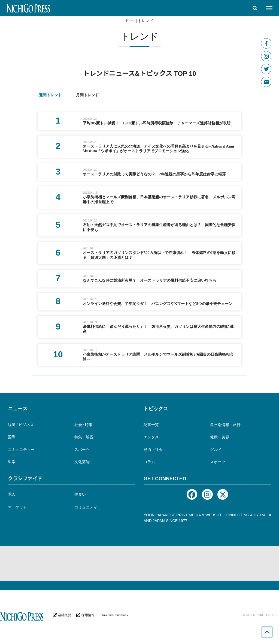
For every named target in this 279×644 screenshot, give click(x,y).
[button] (255, 8)
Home (131, 21)
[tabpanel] (139, 239)
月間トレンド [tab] (87, 95)
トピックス (156, 409)
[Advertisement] (139, 564)
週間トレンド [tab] (50, 95)
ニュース (18, 409)
